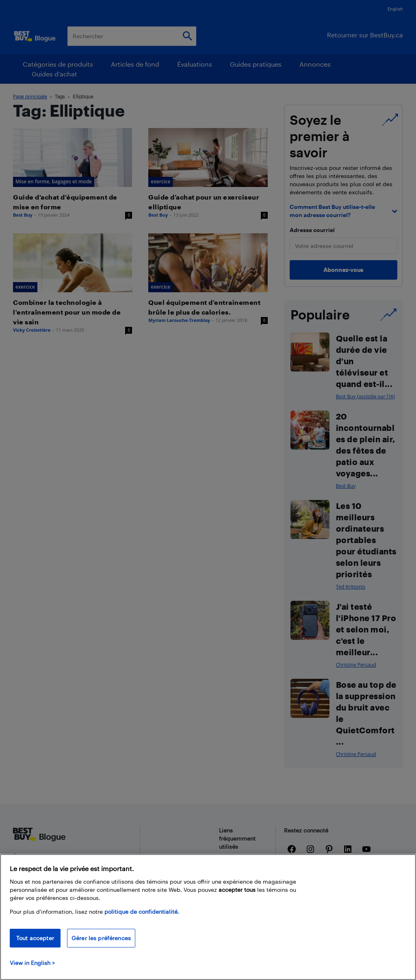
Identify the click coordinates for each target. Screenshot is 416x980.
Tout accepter (35, 938)
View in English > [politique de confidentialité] (32, 963)
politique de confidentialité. (142, 912)
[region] (208, 917)
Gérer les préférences (101, 938)
